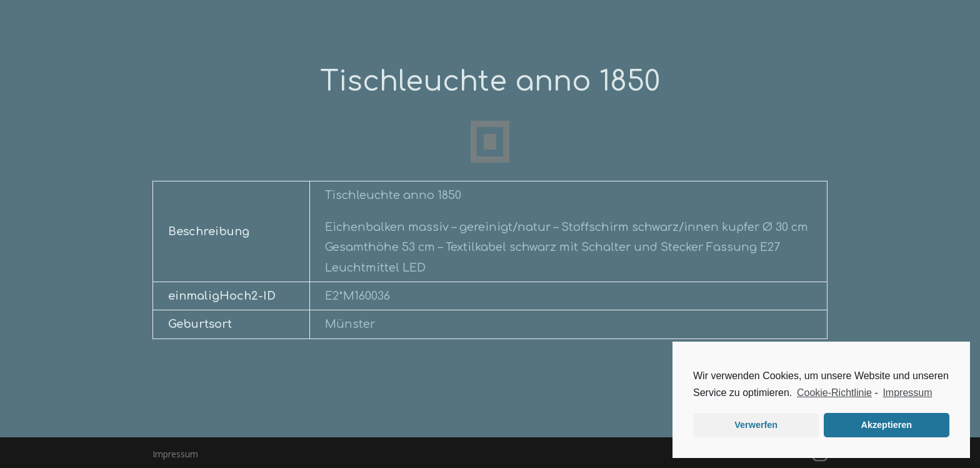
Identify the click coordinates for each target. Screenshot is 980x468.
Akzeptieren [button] (887, 425)
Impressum (175, 454)
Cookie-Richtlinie (834, 393)
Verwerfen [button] (756, 425)
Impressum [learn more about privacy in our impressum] (907, 393)
